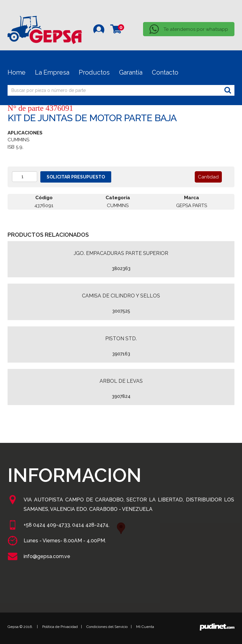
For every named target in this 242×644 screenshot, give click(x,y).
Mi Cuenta (145, 627)
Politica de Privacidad (60, 627)
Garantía (131, 72)
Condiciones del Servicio (107, 627)
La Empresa (52, 72)
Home (17, 72)
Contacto (165, 72)
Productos (94, 72)
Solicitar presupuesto (76, 177)
